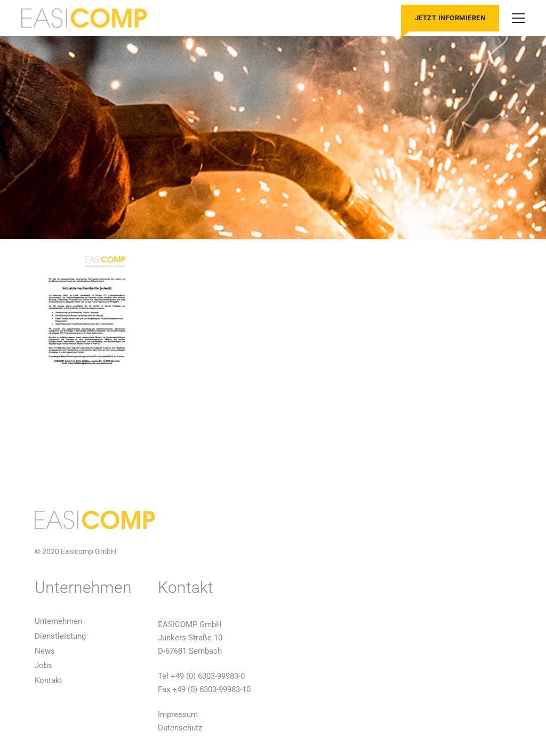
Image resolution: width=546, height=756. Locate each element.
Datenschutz (180, 728)
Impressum (178, 714)
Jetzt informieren (450, 18)
